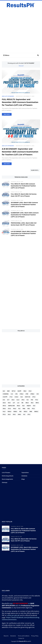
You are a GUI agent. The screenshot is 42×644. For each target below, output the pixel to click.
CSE (38, 394)
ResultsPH (28, 641)
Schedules (24, 476)
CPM (27, 394)
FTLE (37, 400)
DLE (22, 397)
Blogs (23, 479)
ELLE (18, 400)
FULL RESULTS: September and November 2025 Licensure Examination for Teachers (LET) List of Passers (20, 102)
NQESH (29, 406)
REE (20, 412)
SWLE (19, 414)
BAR (8, 391)
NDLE (18, 406)
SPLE (14, 414)
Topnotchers (25, 473)
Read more (7, 114)
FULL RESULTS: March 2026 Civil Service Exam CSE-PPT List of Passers (24, 195)
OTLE (9, 409)
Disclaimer (13, 636)
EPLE (23, 400)
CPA (16, 394)
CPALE (22, 394)
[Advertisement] (21, 30)
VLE (24, 414)
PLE (19, 409)
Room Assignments (7, 479)
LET (14, 403)
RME (31, 412)
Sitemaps (5, 482)
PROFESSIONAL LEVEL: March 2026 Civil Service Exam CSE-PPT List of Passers (24, 224)
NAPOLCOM (11, 406)
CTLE (11, 397)
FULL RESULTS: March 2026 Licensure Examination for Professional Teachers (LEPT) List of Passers (23, 186)
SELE (9, 414)
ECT (8, 400)
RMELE (36, 412)
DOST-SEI (28, 397)
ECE (4, 400)
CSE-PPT (5, 397)
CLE (12, 394)
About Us (6, 636)
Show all (21, 66)
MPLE (37, 403)
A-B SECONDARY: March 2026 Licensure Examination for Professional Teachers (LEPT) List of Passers (24, 233)
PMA (24, 409)
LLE (18, 403)
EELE (13, 400)
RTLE (4, 414)
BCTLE (14, 391)
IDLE (9, 403)
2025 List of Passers (8, 96)
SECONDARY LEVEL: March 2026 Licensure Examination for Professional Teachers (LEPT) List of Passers (24, 205)
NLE (23, 406)
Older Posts (34, 170)
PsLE (4, 412)
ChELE (16, 397)
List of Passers (6, 473)
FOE (32, 400)
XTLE (29, 414)
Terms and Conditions (24, 636)
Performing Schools (8, 476)
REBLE (15, 412)
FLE (28, 400)
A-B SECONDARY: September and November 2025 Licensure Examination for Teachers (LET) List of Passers (20, 152)
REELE (26, 412)
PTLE (33, 409)
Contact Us (21, 638)
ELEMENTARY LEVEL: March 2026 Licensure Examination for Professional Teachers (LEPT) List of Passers (25, 215)
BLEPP (19, 391)
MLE (32, 403)
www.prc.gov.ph (13, 615)
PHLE (15, 409)
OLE (34, 406)
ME (22, 403)
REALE (9, 412)
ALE (4, 391)
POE (29, 409)
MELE (27, 403)
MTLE (4, 406)
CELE (30, 391)
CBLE (25, 391)
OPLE (4, 409)
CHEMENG (6, 394)
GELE (4, 403)
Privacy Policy (35, 636)
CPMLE (32, 394)
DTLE (34, 397)
